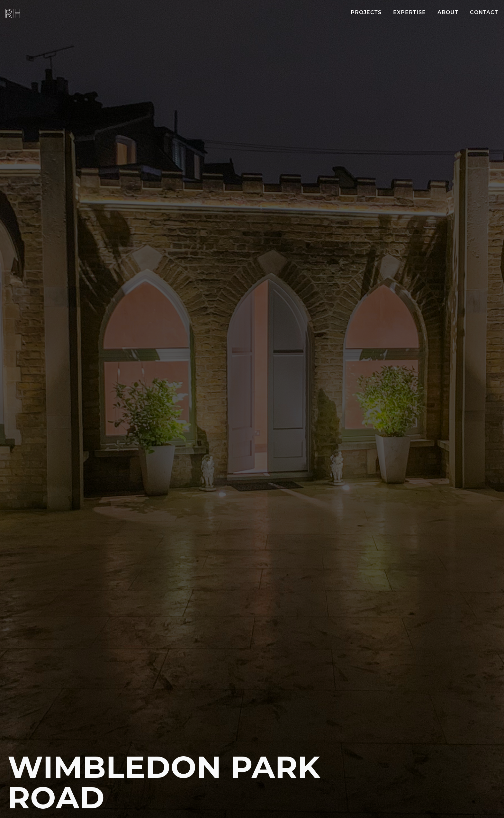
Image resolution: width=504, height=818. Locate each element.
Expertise (410, 13)
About (448, 13)
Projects (366, 13)
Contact (484, 13)
